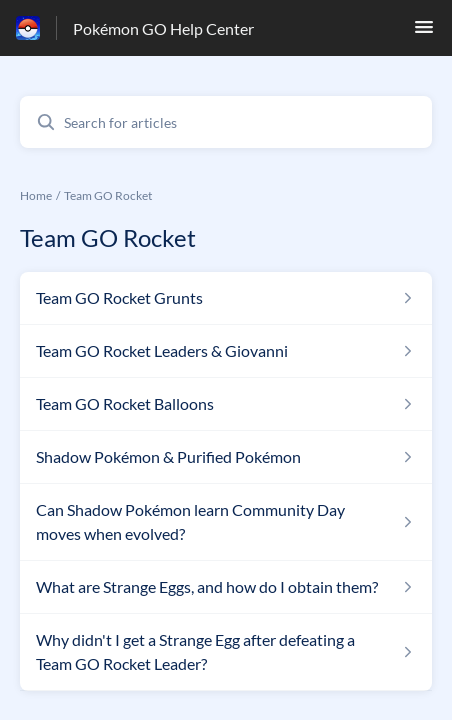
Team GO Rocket (108, 195)
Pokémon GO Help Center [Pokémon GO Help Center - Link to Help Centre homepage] (163, 28)
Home (36, 195)
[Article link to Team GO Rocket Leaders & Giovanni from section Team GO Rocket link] (226, 351)
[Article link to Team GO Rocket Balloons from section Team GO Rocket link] (226, 404)
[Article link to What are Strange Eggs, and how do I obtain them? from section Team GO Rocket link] (226, 587)
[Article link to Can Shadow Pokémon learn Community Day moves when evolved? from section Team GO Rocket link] (226, 522)
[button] (424, 32)
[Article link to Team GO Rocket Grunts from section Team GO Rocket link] (226, 298)
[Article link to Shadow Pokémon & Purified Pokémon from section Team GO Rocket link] (226, 457)
